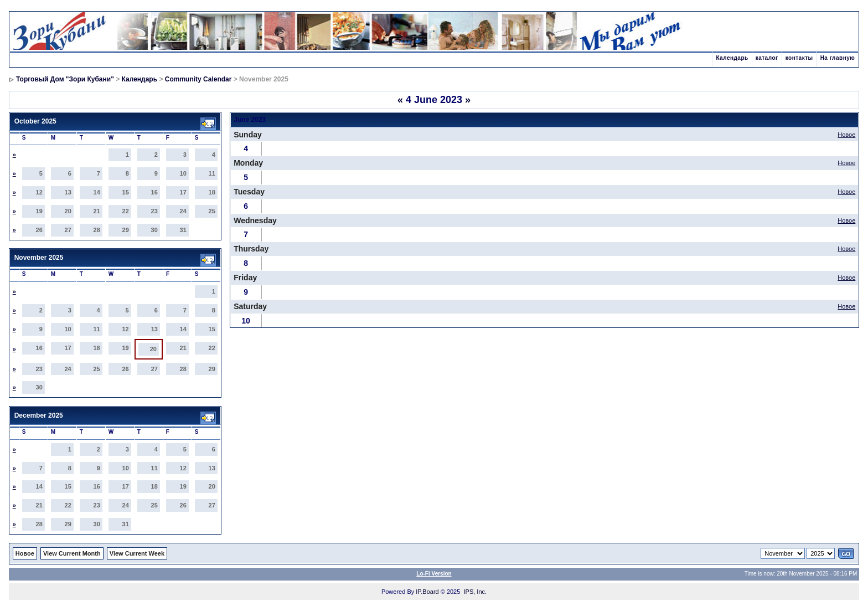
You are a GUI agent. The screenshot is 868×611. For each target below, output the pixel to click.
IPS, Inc (474, 592)
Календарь (732, 58)
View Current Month (72, 553)
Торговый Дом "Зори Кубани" (65, 79)
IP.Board (427, 592)
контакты (799, 58)
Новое (846, 135)
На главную (838, 58)
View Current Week (137, 553)
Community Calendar (198, 79)
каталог (767, 58)
